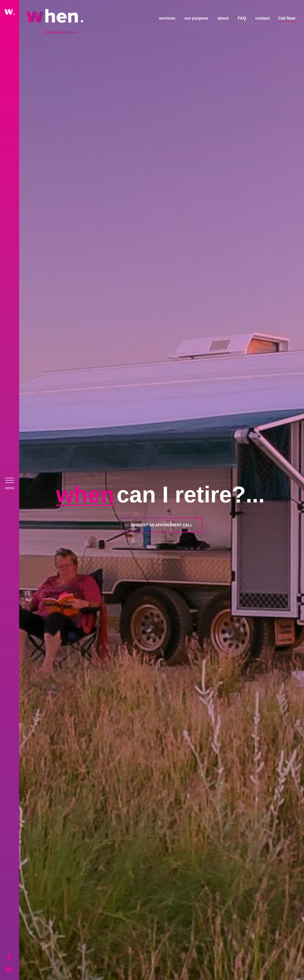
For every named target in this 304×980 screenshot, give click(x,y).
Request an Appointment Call (162, 525)
